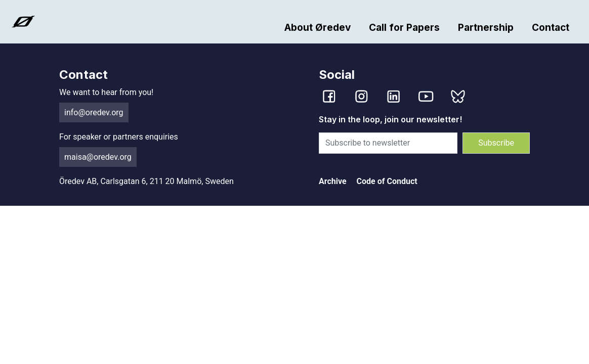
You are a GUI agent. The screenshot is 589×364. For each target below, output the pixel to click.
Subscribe (496, 143)
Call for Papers (404, 28)
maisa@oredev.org (98, 157)
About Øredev (318, 28)
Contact (551, 28)
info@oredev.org (94, 112)
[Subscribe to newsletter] (388, 143)
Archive (333, 181)
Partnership (486, 28)
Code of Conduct (387, 181)
